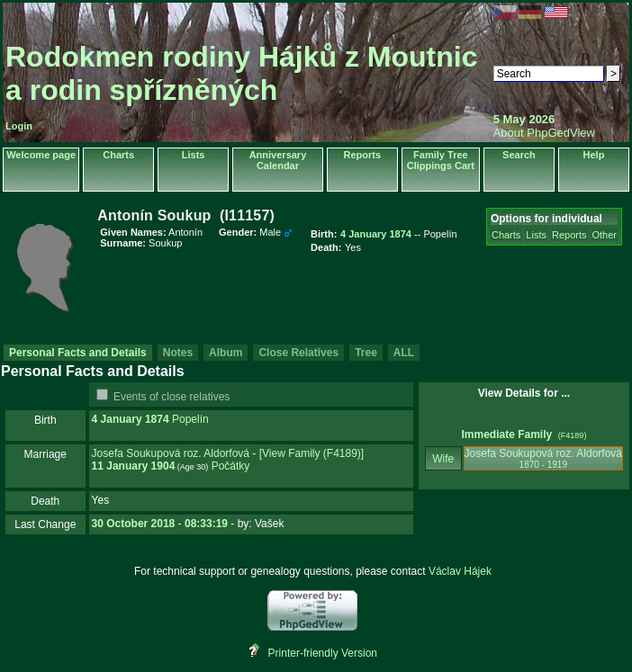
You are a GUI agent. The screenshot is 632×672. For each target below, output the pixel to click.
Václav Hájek (460, 571)
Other (605, 235)
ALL (404, 353)
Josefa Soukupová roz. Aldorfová (171, 453)
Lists (194, 155)
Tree (366, 353)
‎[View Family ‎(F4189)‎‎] (311, 453)
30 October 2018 (134, 524)
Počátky (231, 466)
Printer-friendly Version (323, 653)
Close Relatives (298, 353)
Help (594, 155)
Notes (178, 353)
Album (226, 353)
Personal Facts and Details (78, 353)
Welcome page (41, 155)
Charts (118, 155)
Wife (443, 459)
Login (19, 126)
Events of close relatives (172, 397)
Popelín (190, 419)
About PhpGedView (544, 133)
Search (519, 155)
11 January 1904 (134, 466)
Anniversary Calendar (278, 160)
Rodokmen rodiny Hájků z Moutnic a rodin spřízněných (241, 73)
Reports (363, 155)
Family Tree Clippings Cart (441, 160)
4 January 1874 (131, 419)
